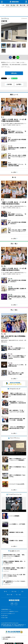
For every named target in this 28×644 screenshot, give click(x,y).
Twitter (16, 604)
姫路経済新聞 (14, 2)
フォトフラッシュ (5, 18)
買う (18, 5)
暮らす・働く (23, 5)
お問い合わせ (5, 616)
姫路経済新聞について (7, 609)
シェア (9, 78)
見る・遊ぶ (13, 5)
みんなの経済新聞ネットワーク (14, 632)
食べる (8, 5)
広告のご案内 (5, 618)
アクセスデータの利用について (8, 614)
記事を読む (14, 73)
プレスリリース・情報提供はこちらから (10, 611)
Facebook (12, 604)
